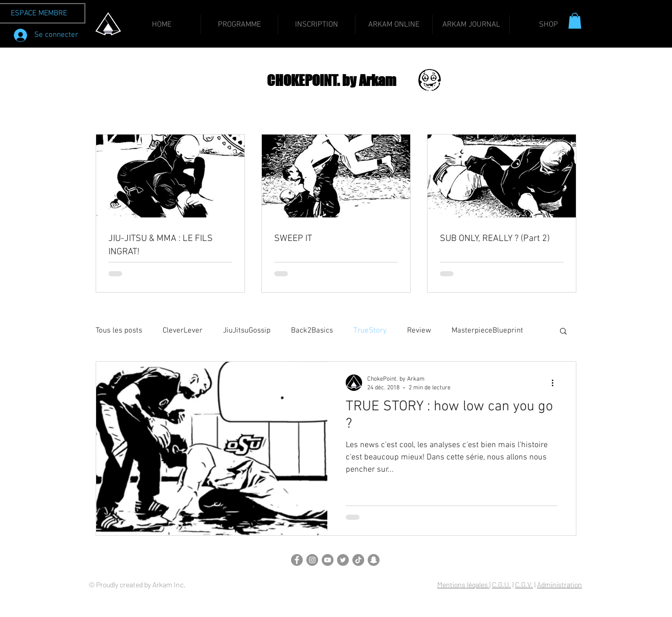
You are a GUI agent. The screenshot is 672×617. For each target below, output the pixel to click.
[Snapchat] (374, 560)
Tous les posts (119, 330)
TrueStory (370, 330)
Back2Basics (312, 330)
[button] (575, 21)
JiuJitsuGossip (247, 330)
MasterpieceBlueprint (487, 330)
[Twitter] (343, 560)
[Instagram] (312, 560)
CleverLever (183, 330)
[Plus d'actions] (556, 383)
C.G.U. (501, 585)
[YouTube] (328, 560)
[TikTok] (358, 560)
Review (419, 330)
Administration (559, 585)
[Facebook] (297, 560)
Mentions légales (463, 585)
